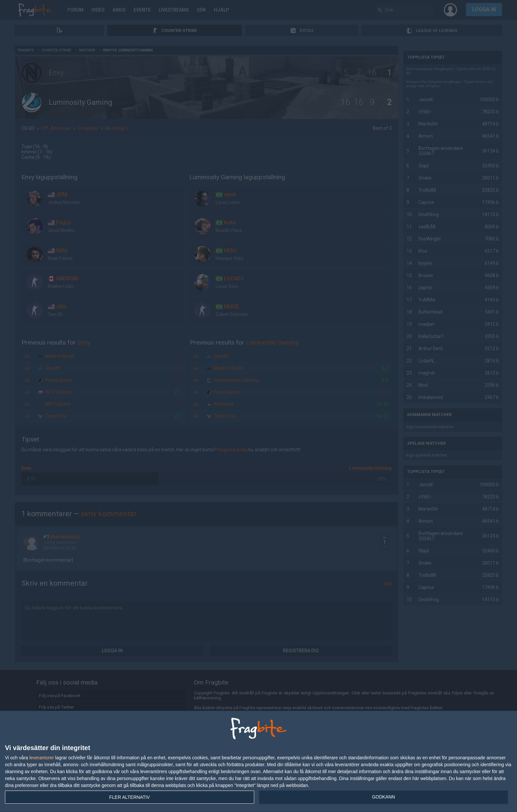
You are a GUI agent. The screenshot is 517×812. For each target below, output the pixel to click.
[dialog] (258, 762)
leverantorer (42, 758)
